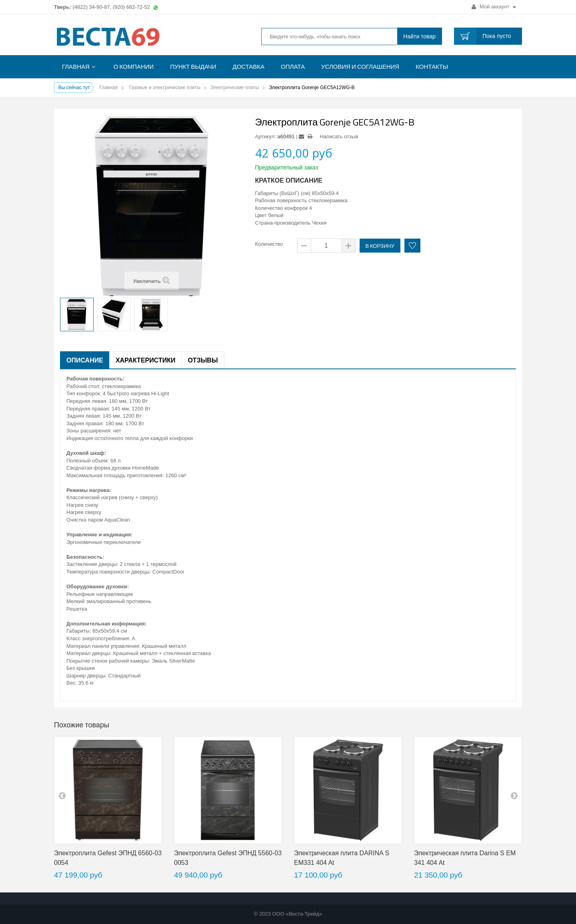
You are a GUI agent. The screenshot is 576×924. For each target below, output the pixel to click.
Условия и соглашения (360, 67)
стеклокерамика (328, 200)
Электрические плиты (235, 88)
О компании (134, 67)
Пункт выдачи (193, 67)
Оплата (293, 67)
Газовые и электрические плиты (164, 88)
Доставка (249, 67)
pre (62, 795)
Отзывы (203, 360)
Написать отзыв (339, 136)
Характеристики (146, 360)
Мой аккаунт (494, 7)
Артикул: (266, 136)
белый (276, 215)
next (514, 795)
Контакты (432, 67)
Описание (85, 360)
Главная (76, 67)
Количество (269, 244)
